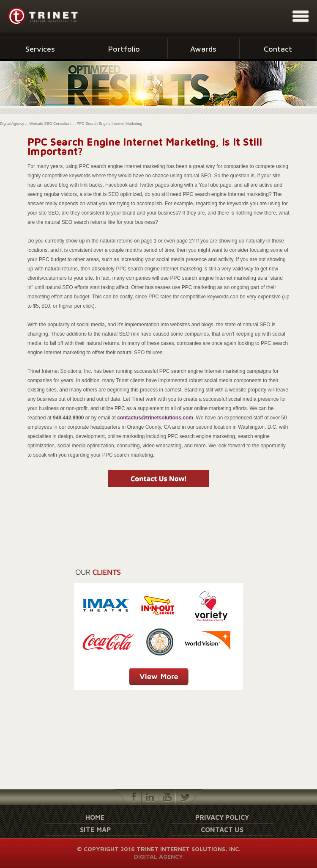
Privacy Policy (222, 817)
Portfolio (124, 49)
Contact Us (222, 829)
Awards (203, 49)
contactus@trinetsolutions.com (155, 418)
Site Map (95, 829)
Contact (278, 49)
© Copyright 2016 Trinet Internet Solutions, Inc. (159, 849)
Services (40, 49)
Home (95, 817)
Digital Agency (158, 856)
